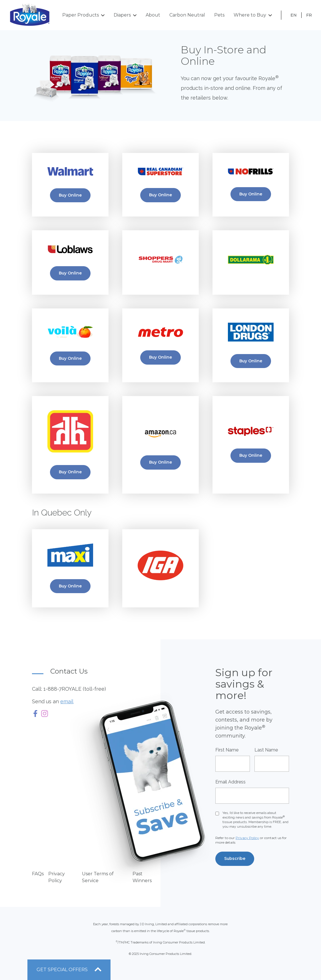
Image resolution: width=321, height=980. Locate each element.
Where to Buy (253, 15)
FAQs (38, 874)
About (153, 15)
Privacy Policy (247, 838)
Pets (219, 15)
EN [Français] (294, 15)
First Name (227, 750)
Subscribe (235, 858)
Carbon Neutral (187, 15)
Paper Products (83, 15)
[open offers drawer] (69, 970)
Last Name (266, 750)
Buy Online (70, 195)
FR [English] (309, 15)
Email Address (230, 782)
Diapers (125, 15)
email (67, 701)
